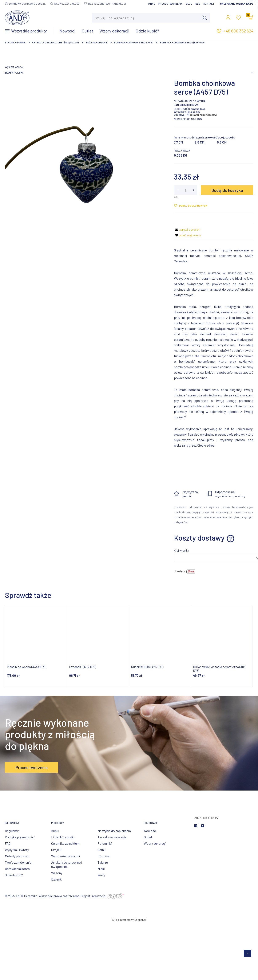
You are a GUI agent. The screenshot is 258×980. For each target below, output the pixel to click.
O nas (152, 4)
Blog (189, 4)
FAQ (8, 843)
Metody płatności (17, 856)
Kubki (55, 831)
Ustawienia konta (17, 869)
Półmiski (104, 856)
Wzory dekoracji (155, 843)
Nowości (150, 831)
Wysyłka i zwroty (17, 850)
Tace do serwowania (112, 837)
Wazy (101, 875)
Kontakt (209, 4)
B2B (198, 4)
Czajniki (57, 850)
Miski (101, 869)
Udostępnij (180, 571)
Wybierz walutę (14, 67)
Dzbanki (57, 879)
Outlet (148, 837)
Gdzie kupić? (14, 875)
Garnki (102, 850)
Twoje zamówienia (18, 862)
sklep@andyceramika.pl (237, 4)
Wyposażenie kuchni (66, 856)
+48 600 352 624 (239, 31)
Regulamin (12, 831)
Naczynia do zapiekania (114, 831)
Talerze (103, 862)
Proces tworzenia (170, 4)
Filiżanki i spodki (63, 837)
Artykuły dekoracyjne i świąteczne (67, 864)
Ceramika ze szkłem (65, 843)
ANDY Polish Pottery (206, 818)
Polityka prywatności (20, 837)
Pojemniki (105, 843)
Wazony (57, 873)
